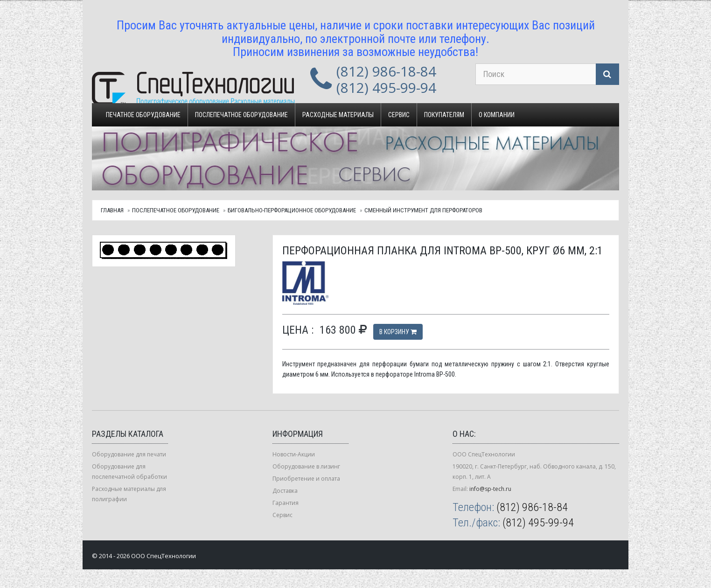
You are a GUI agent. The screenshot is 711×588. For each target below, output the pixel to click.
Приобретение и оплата (306, 479)
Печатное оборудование (143, 115)
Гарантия (286, 503)
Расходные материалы (338, 115)
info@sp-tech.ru (490, 489)
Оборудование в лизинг (306, 466)
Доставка (285, 491)
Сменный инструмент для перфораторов (423, 210)
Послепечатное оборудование (241, 115)
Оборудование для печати (129, 454)
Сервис (399, 115)
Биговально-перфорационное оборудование (292, 210)
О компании (497, 115)
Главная (112, 210)
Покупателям (444, 115)
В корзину (398, 332)
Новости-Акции (294, 454)
